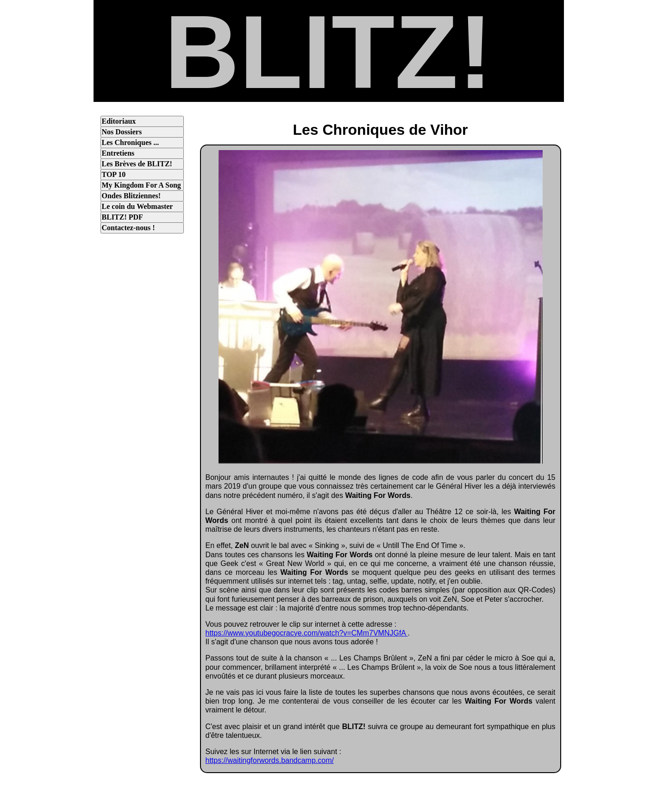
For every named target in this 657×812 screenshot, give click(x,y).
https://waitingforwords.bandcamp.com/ (270, 760)
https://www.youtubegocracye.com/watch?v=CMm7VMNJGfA (307, 633)
